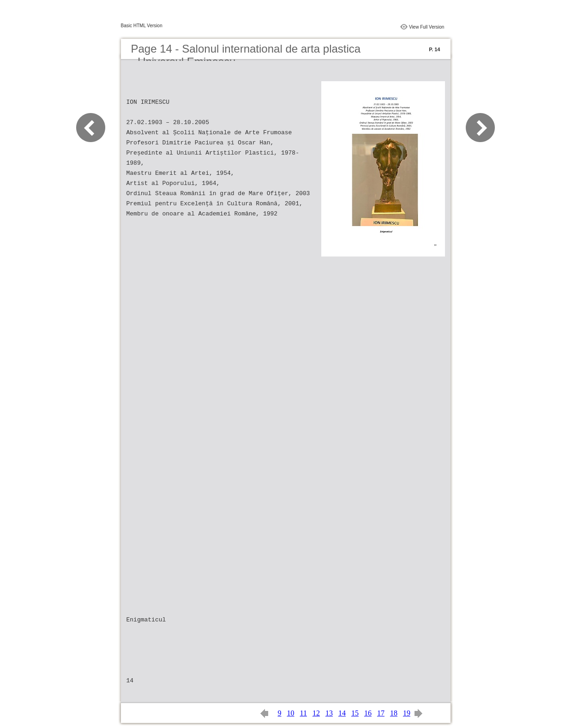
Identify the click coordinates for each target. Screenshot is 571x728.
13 (329, 713)
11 (304, 713)
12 (316, 713)
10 (291, 713)
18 (394, 713)
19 (407, 713)
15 (355, 713)
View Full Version (427, 27)
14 (342, 713)
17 (381, 713)
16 (368, 713)
